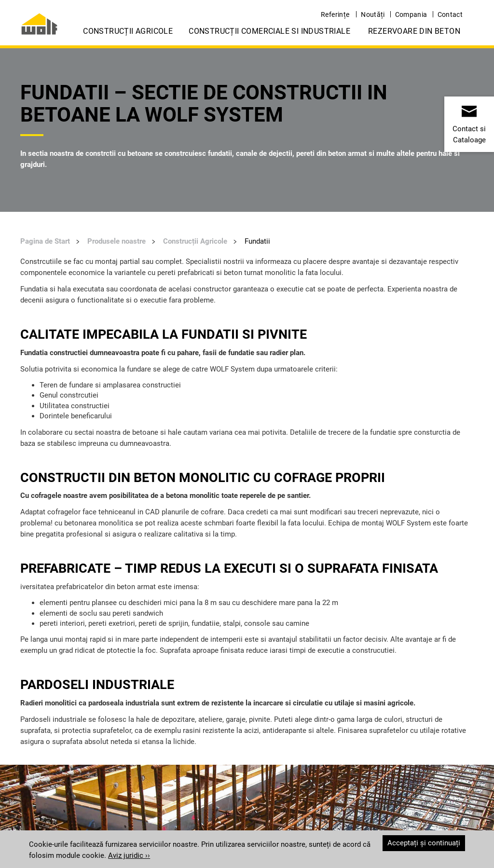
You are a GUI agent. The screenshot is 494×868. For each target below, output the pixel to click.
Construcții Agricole (128, 31)
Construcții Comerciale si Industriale (269, 31)
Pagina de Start (45, 241)
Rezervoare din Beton (414, 31)
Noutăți (373, 14)
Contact (450, 14)
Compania (411, 14)
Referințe (335, 14)
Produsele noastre (117, 241)
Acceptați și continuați (424, 843)
